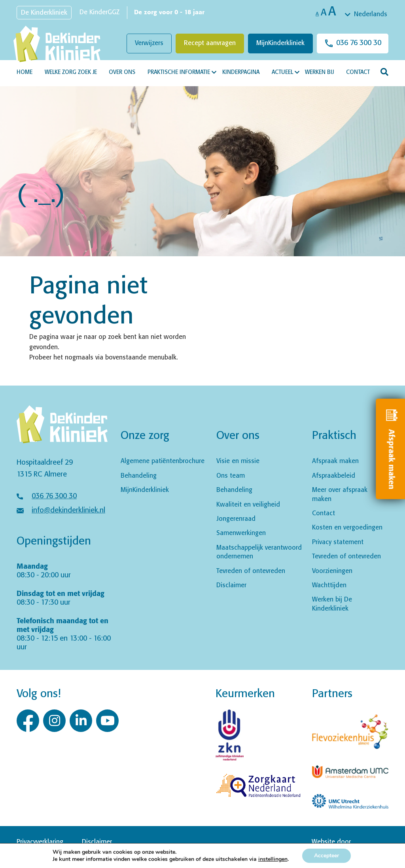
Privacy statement (338, 542)
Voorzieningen (332, 571)
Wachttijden (329, 585)
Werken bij (319, 72)
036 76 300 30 (359, 43)
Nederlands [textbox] (371, 14)
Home (25, 72)
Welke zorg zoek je (71, 72)
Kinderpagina (241, 72)
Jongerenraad (236, 519)
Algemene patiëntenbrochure (163, 461)
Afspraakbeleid (334, 476)
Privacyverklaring (40, 842)
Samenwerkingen (241, 533)
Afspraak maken (335, 461)
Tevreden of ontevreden (251, 571)
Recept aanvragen (210, 43)
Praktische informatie (179, 72)
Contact (358, 72)
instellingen (273, 859)
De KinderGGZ (99, 12)
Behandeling (139, 476)
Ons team (231, 476)
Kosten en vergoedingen (347, 528)
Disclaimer (231, 585)
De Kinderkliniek (44, 13)
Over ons (122, 72)
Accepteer (326, 856)
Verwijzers (149, 43)
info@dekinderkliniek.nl (68, 511)
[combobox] (367, 15)
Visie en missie (238, 461)
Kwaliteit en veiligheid (248, 505)
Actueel (282, 72)
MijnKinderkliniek (280, 43)
